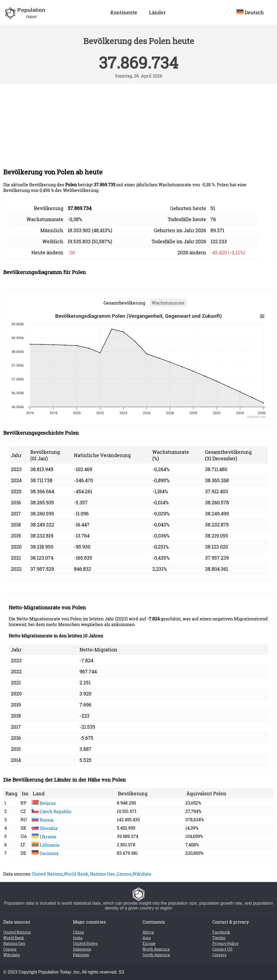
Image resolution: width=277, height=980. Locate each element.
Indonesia (82, 949)
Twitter (219, 938)
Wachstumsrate (168, 303)
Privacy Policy (225, 943)
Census (124, 874)
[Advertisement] (138, 124)
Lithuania (46, 845)
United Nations (47, 874)
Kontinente (124, 12)
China (78, 932)
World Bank (76, 874)
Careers (219, 955)
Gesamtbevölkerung (124, 303)
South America (156, 955)
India (78, 938)
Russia (43, 820)
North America (156, 949)
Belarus (44, 803)
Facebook (221, 932)
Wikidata (142, 874)
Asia (147, 938)
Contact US (222, 949)
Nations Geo (103, 874)
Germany (45, 853)
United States (85, 943)
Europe (149, 943)
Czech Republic (52, 811)
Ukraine (44, 837)
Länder (157, 12)
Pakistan (81, 955)
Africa (148, 932)
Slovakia (45, 828)
